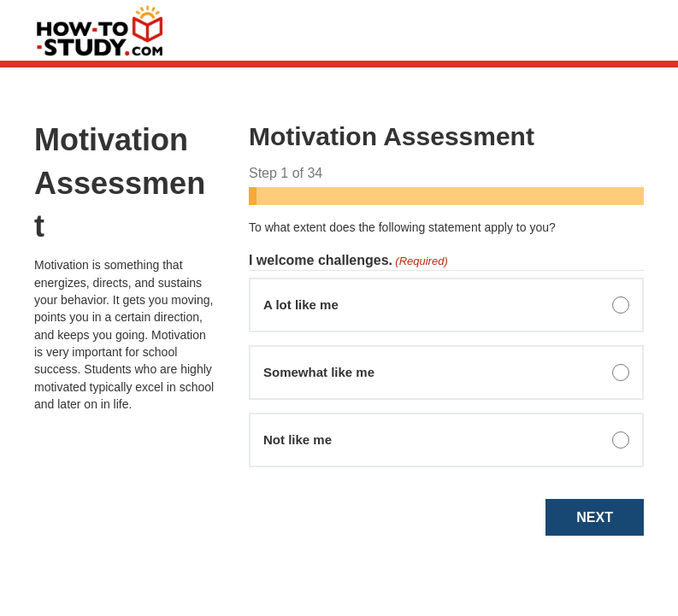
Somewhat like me (319, 372)
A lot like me (301, 305)
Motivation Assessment (120, 183)
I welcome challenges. (348, 261)
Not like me (298, 440)
